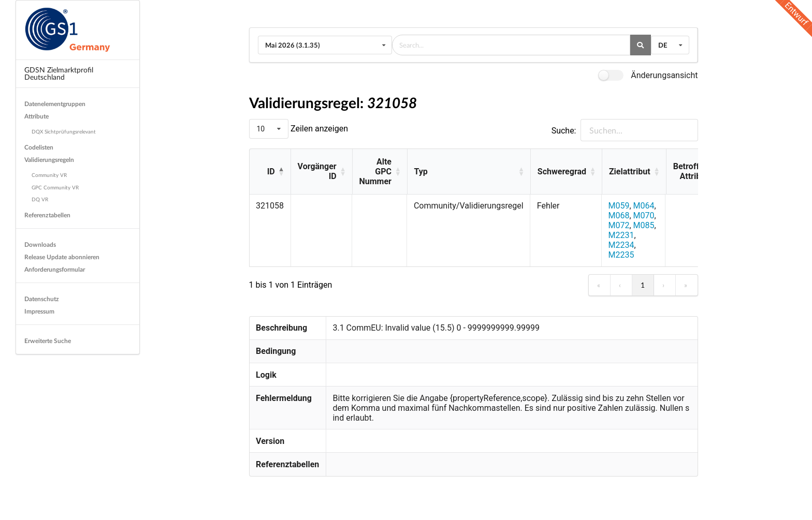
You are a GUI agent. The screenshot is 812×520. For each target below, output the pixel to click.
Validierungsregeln (49, 160)
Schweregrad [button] (562, 172)
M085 (644, 225)
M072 (619, 225)
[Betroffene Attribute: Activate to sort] (697, 172)
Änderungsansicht (664, 75)
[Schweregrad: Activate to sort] (566, 172)
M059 (619, 206)
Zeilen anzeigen (318, 129)
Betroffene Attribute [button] (693, 171)
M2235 (621, 255)
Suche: (564, 131)
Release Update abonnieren (62, 257)
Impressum (39, 311)
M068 (619, 216)
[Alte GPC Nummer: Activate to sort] (380, 172)
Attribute (37, 116)
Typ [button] (421, 172)
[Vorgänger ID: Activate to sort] (321, 172)
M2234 (621, 245)
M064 (644, 206)
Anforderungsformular (55, 269)
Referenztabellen (47, 215)
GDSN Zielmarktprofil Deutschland (59, 73)
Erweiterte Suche (48, 341)
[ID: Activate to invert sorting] (270, 172)
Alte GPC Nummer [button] (375, 172)
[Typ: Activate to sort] (469, 172)
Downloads (40, 244)
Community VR (49, 175)
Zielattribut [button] (630, 172)
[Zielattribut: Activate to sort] (634, 172)
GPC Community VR (55, 187)
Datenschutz (42, 299)
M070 (644, 216)
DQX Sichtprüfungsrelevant (64, 131)
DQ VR (40, 199)
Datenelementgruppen (55, 104)
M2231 (621, 235)
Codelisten (39, 147)
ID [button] (271, 172)
